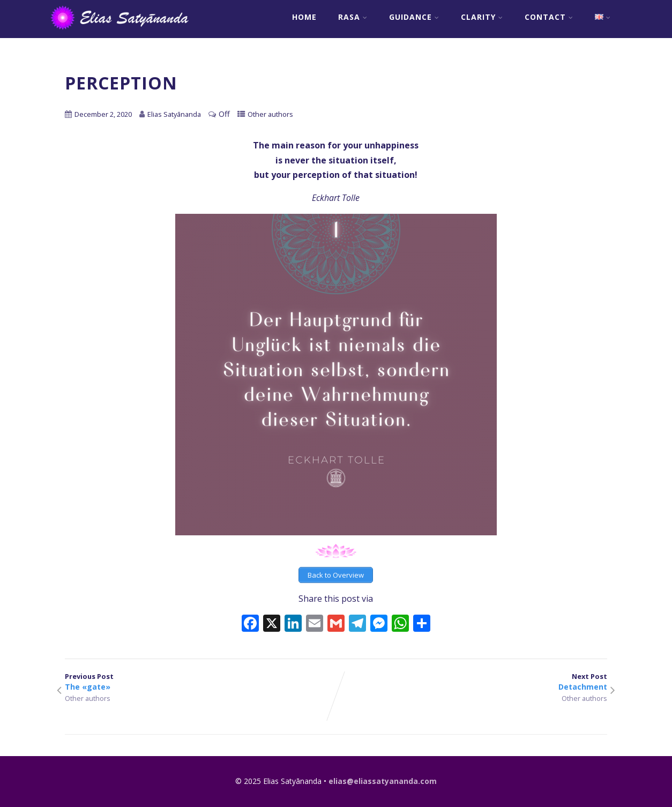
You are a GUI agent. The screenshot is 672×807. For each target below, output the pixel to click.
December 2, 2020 (103, 114)
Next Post (472, 682)
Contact (549, 17)
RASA (353, 17)
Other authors (270, 114)
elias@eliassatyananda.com (383, 781)
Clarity (482, 17)
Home (304, 17)
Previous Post (200, 682)
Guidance (414, 17)
